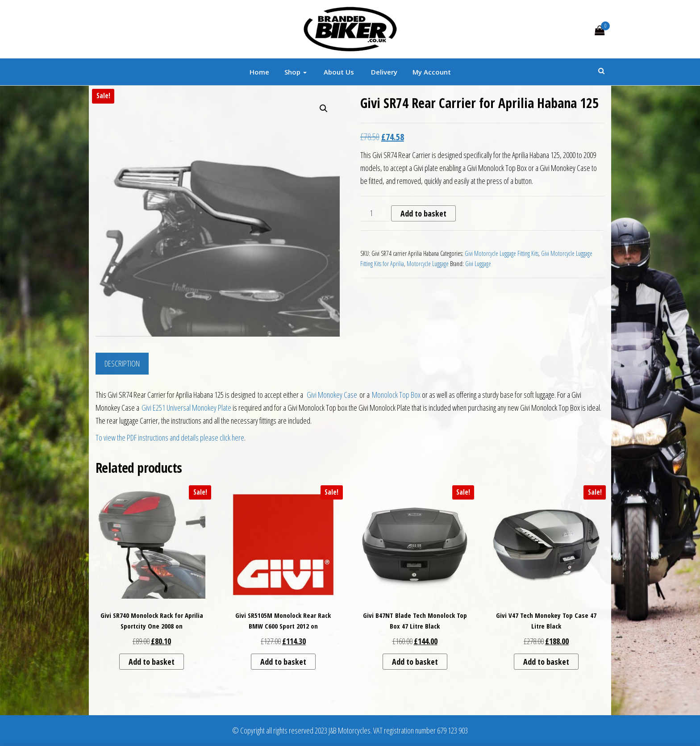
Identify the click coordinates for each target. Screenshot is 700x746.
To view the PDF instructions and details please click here (170, 438)
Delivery (383, 72)
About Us (338, 72)
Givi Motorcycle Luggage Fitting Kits (502, 253)
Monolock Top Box (397, 395)
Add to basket (423, 213)
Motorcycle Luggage (428, 264)
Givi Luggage (478, 264)
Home (259, 72)
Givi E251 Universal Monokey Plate (186, 408)
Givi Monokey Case (332, 395)
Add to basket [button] (152, 662)
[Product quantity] (375, 213)
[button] (324, 108)
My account (432, 72)
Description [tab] (122, 363)
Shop (296, 72)
